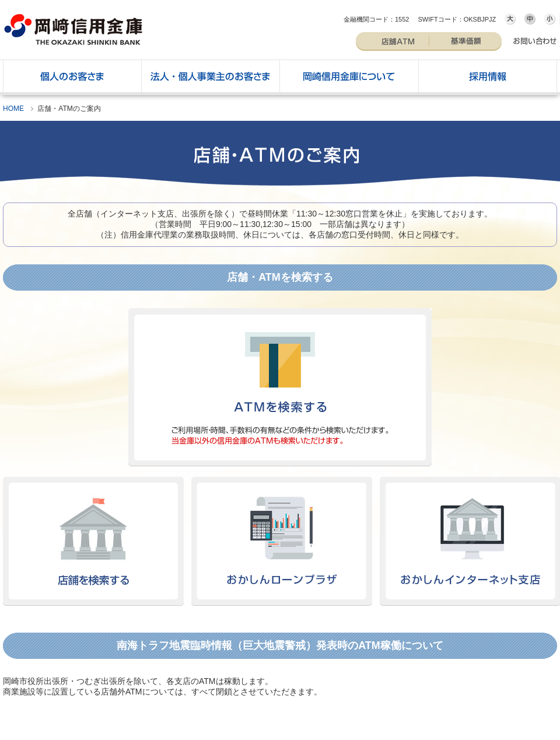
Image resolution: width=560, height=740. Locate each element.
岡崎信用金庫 (73, 28)
